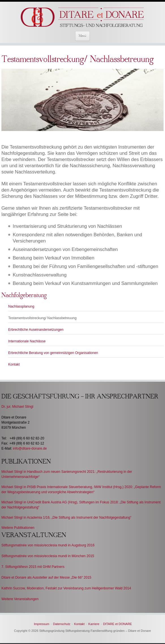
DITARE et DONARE (117, 624)
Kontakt (14, 364)
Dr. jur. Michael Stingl (17, 407)
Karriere (94, 624)
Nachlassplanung (21, 306)
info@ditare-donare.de (30, 448)
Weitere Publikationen (18, 528)
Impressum (42, 624)
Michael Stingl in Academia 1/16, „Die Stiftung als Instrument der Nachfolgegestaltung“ (66, 518)
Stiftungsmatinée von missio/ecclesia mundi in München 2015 (48, 556)
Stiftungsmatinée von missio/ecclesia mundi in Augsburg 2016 (48, 545)
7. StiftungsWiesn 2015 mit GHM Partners (33, 567)
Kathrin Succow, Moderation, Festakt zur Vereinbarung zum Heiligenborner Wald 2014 (66, 588)
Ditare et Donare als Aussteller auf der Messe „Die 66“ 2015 (46, 578)
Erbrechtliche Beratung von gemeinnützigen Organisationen (53, 353)
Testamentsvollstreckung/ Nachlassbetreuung (42, 318)
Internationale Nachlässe (27, 341)
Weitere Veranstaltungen (20, 599)
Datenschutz (62, 624)
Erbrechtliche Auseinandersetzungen (36, 330)
